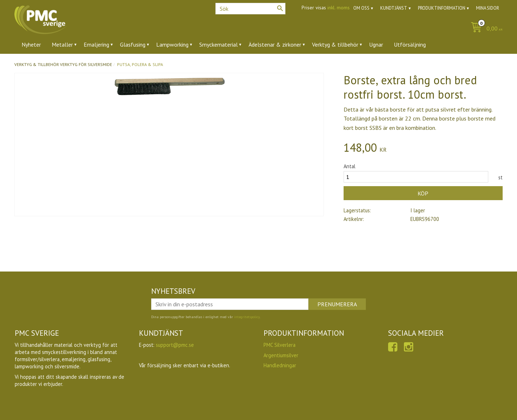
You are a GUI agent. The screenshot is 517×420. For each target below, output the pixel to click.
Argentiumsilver (281, 355)
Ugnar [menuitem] (376, 44)
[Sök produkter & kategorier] (250, 9)
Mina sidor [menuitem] (488, 8)
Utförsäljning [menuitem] (410, 44)
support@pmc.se (175, 345)
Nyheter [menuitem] (31, 44)
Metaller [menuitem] (62, 44)
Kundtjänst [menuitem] (394, 8)
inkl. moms (339, 8)
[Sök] (280, 8)
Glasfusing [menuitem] (133, 44)
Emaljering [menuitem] (96, 44)
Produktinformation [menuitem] (442, 8)
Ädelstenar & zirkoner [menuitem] (275, 44)
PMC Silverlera (280, 345)
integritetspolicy (247, 317)
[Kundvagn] (485, 29)
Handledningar (280, 365)
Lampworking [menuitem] (172, 44)
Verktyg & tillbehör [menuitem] (335, 44)
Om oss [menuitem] (361, 8)
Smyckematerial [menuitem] (218, 44)
